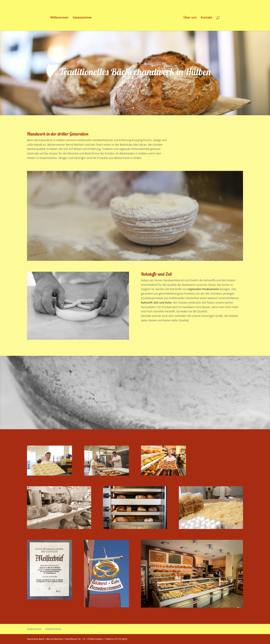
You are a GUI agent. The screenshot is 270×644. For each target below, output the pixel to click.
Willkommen (59, 18)
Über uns (190, 18)
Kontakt (207, 18)
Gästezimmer (82, 18)
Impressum (34, 629)
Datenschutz (53, 629)
